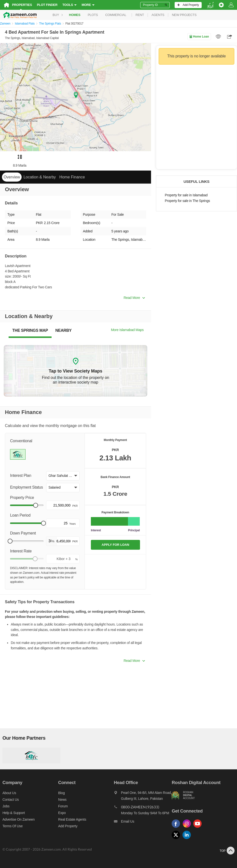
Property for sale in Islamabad (186, 195)
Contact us (11, 800)
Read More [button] (134, 298)
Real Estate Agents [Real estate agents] (72, 819)
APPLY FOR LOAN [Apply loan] (115, 545)
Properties (22, 5)
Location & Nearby (40, 177)
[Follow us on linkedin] (188, 839)
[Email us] (143, 823)
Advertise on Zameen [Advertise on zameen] (19, 819)
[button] (63, 476)
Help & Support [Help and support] (14, 813)
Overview (12, 177)
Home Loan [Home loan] (199, 37)
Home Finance (72, 177)
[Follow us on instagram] (188, 828)
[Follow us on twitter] (177, 839)
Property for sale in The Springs (187, 201)
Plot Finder (47, 5)
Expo (62, 813)
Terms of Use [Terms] (13, 826)
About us (9, 793)
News (62, 800)
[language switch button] (210, 5)
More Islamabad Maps (127, 330)
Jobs (6, 806)
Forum (63, 806)
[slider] (36, 505)
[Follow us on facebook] (177, 828)
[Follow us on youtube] (199, 828)
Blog (62, 793)
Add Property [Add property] (68, 826)
